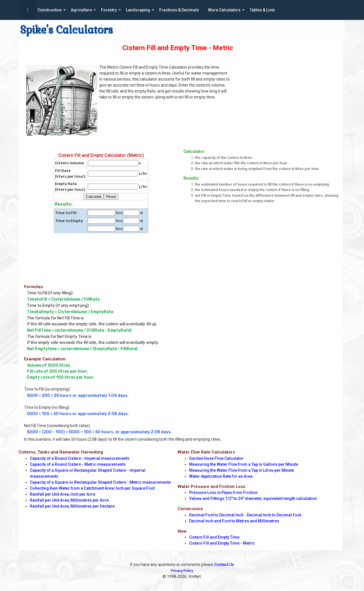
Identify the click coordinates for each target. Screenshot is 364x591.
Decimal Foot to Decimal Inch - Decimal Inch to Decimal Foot (245, 515)
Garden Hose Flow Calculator (216, 458)
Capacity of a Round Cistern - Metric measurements (78, 464)
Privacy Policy (182, 571)
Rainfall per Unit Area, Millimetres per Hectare (72, 506)
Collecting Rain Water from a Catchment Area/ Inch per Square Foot (92, 488)
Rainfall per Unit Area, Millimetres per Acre (69, 500)
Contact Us (224, 565)
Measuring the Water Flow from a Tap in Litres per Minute (242, 470)
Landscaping (138, 10)
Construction (50, 10)
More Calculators (224, 10)
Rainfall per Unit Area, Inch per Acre (63, 494)
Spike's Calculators (66, 30)
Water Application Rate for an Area (221, 476)
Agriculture (81, 10)
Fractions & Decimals (179, 10)
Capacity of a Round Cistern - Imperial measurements (80, 458)
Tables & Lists (262, 10)
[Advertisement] (290, 103)
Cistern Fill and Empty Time (214, 537)
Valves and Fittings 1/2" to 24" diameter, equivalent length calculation (253, 498)
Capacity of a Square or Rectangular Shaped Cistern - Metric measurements (100, 482)
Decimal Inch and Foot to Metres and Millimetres (234, 521)
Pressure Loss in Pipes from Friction (223, 492)
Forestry (109, 10)
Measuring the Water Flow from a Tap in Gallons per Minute (244, 464)
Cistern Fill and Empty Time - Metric (222, 543)
